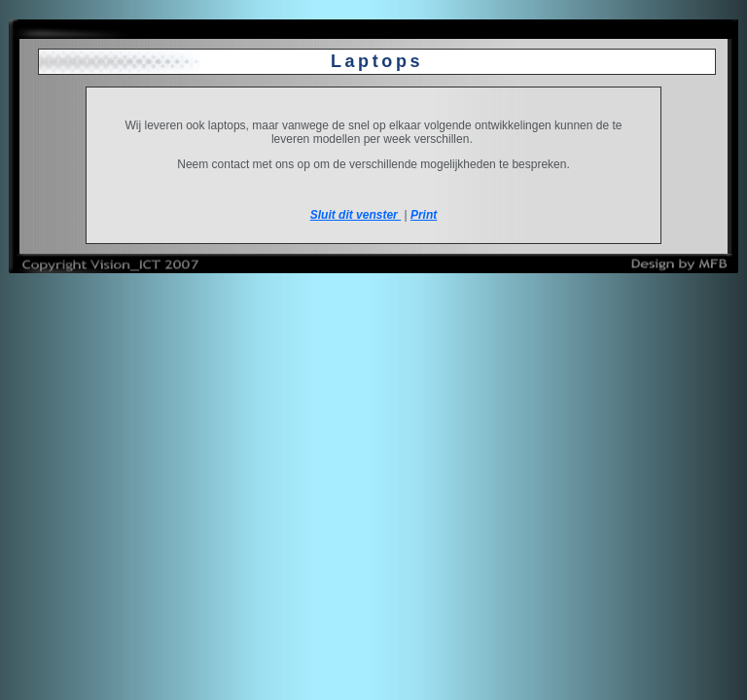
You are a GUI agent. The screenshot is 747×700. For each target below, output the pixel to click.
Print (424, 215)
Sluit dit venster (356, 215)
